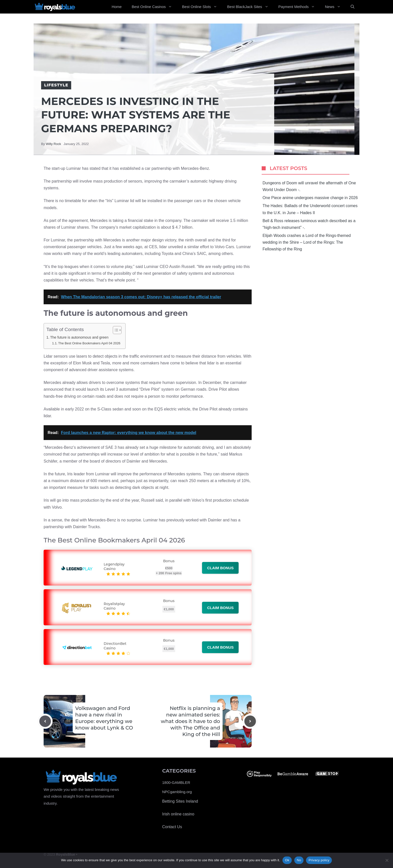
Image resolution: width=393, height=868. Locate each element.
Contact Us (172, 827)
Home (117, 7)
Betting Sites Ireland (180, 801)
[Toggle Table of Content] (115, 330)
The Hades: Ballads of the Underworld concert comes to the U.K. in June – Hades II (310, 209)
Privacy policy (319, 860)
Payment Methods (299, 7)
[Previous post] (45, 721)
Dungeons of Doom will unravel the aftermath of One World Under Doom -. (309, 186)
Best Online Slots (202, 7)
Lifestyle (56, 85)
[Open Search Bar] (353, 7)
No (299, 860)
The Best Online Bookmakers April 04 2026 (89, 343)
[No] (387, 860)
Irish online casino (178, 814)
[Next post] (250, 721)
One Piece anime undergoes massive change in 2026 (310, 198)
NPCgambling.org (177, 792)
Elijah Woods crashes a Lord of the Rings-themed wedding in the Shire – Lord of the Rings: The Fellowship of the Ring (307, 242)
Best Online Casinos (154, 7)
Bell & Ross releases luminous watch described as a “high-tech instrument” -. (309, 224)
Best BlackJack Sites (250, 7)
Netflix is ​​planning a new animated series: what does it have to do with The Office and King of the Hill (190, 721)
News (335, 7)
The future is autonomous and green (79, 337)
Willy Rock (54, 144)
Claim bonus (220, 568)
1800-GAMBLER (176, 782)
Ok (287, 860)
